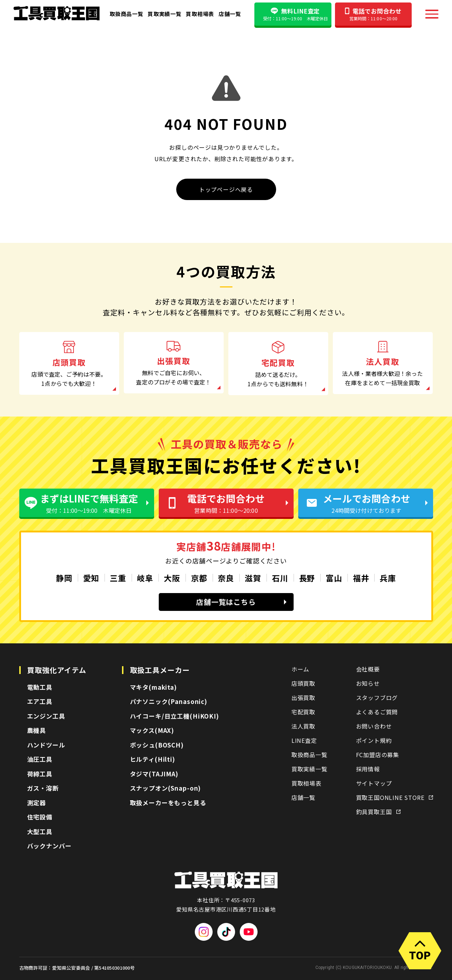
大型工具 (40, 831)
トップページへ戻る (226, 189)
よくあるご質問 (377, 712)
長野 (307, 578)
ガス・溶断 (43, 788)
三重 (118, 578)
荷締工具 (40, 774)
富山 (334, 578)
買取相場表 (200, 14)
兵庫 (388, 578)
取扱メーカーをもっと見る (168, 803)
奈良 (226, 578)
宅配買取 (303, 712)
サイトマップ (374, 783)
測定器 (37, 803)
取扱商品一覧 (126, 14)
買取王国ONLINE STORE (395, 797)
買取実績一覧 (165, 14)
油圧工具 (40, 759)
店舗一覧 (230, 14)
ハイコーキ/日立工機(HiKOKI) (174, 716)
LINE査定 (304, 740)
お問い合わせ (374, 726)
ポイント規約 (374, 740)
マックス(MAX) (152, 730)
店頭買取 (303, 683)
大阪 (172, 578)
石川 (280, 578)
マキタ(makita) (153, 687)
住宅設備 (40, 817)
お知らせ (368, 683)
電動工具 (40, 687)
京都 (199, 578)
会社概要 (368, 669)
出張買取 (303, 698)
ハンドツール (46, 745)
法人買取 (303, 726)
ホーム (300, 669)
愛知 (91, 578)
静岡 (64, 578)
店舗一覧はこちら (241, 602)
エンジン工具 (46, 716)
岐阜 (145, 578)
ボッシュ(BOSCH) (157, 745)
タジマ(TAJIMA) (154, 774)
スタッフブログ (377, 698)
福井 (361, 578)
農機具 (37, 730)
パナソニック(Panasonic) (169, 701)
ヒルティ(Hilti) (153, 759)
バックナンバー (49, 846)
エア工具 (40, 701)
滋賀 (253, 578)
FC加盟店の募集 (378, 755)
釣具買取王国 (378, 812)
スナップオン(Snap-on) (166, 788)
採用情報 (368, 769)
